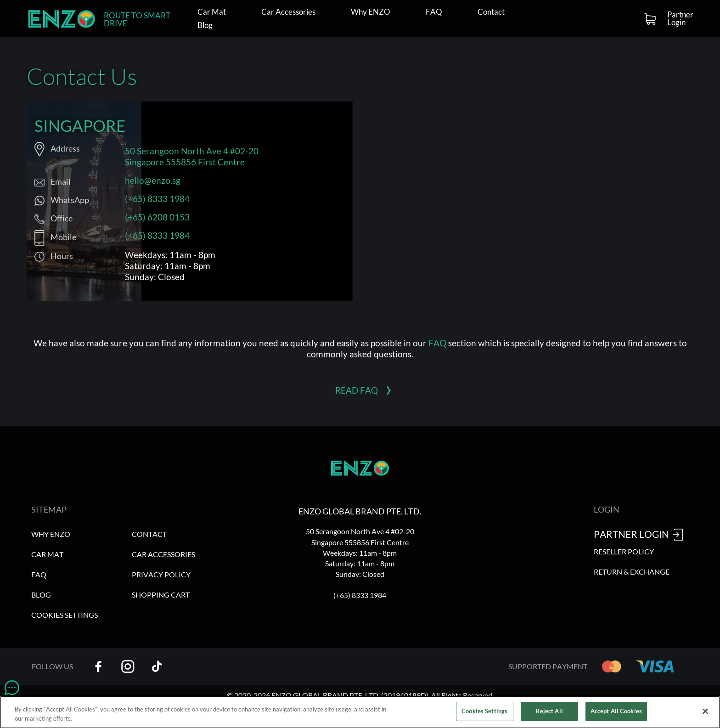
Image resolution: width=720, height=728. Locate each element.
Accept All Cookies (616, 714)
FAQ (434, 12)
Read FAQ (357, 390)
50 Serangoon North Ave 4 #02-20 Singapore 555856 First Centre (192, 156)
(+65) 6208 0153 (157, 217)
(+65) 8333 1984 (157, 199)
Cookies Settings (65, 615)
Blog (205, 25)
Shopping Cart (161, 595)
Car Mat (212, 12)
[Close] (705, 714)
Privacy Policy (161, 574)
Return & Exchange (632, 572)
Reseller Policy (624, 551)
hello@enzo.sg (153, 180)
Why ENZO (371, 12)
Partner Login (680, 19)
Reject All (549, 714)
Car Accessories (288, 12)
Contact (491, 12)
